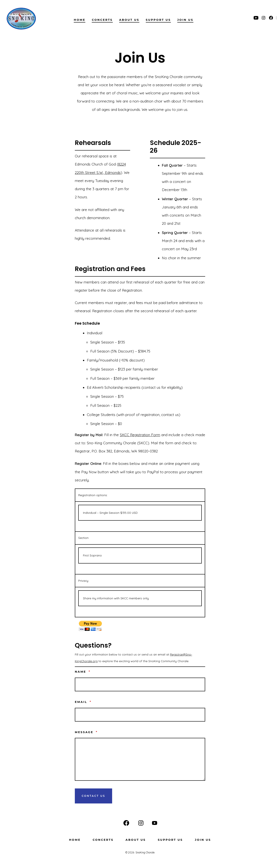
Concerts (102, 20)
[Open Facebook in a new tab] (271, 18)
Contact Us (93, 796)
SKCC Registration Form (140, 435)
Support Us (158, 20)
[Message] (140, 759)
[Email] (140, 715)
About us (129, 20)
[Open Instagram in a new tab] (263, 18)
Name (83, 672)
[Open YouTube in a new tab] (256, 18)
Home (80, 20)
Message (86, 732)
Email (83, 702)
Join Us (185, 20)
